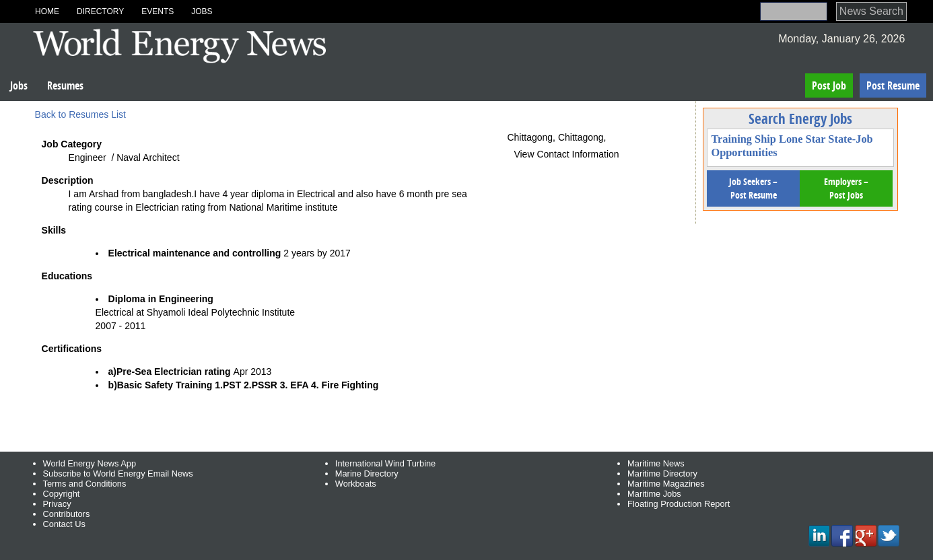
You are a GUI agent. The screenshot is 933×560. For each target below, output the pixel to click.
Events (158, 11)
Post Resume (893, 85)
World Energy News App (90, 463)
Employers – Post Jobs (846, 188)
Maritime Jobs (654, 494)
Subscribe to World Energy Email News (118, 474)
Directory (100, 11)
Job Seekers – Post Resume (753, 188)
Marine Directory (367, 474)
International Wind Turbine (385, 463)
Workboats (356, 484)
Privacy (57, 504)
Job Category (72, 144)
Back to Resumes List (80, 114)
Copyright (62, 494)
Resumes (65, 85)
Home (47, 11)
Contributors (67, 514)
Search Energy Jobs (800, 118)
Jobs (202, 11)
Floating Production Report (679, 504)
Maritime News (656, 463)
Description (68, 180)
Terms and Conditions (85, 484)
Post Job (829, 85)
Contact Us (64, 524)
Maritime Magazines (666, 484)
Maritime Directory (662, 474)
